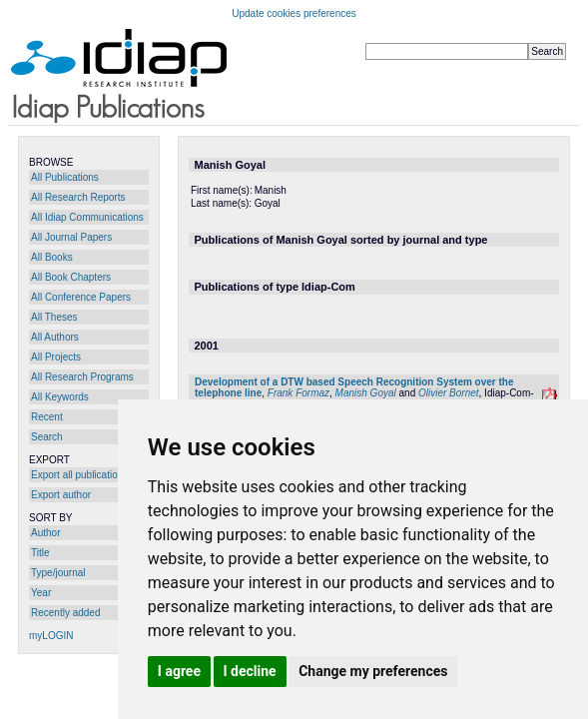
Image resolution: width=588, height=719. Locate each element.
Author (45, 533)
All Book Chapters (71, 277)
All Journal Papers (71, 237)
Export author (61, 495)
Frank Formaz (298, 393)
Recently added (66, 613)
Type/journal (58, 573)
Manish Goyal (366, 393)
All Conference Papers (81, 297)
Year (41, 593)
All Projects (56, 357)
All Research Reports (78, 197)
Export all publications (79, 475)
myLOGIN (51, 636)
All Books (52, 257)
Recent (47, 417)
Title (40, 553)
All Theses (54, 317)
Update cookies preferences (294, 13)
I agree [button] (179, 671)
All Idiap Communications (87, 217)
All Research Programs (82, 377)
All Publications (65, 177)
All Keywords (60, 397)
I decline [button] (250, 671)
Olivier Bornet (449, 393)
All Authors (55, 337)
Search (47, 437)
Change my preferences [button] (373, 671)
